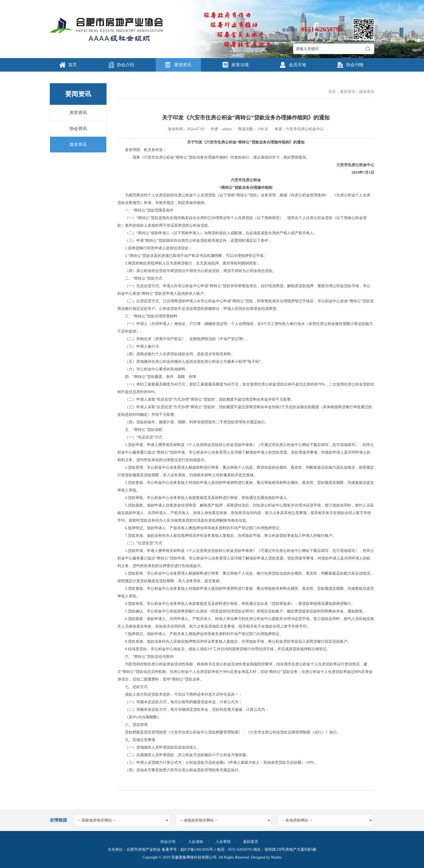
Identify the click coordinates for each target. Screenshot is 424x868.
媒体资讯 (78, 144)
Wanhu (276, 857)
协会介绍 (125, 65)
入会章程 (223, 842)
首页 (72, 65)
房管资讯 (78, 113)
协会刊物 (355, 65)
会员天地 (297, 65)
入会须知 (196, 842)
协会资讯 (78, 128)
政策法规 (240, 65)
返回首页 (251, 842)
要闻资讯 (183, 65)
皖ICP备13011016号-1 (198, 849)
